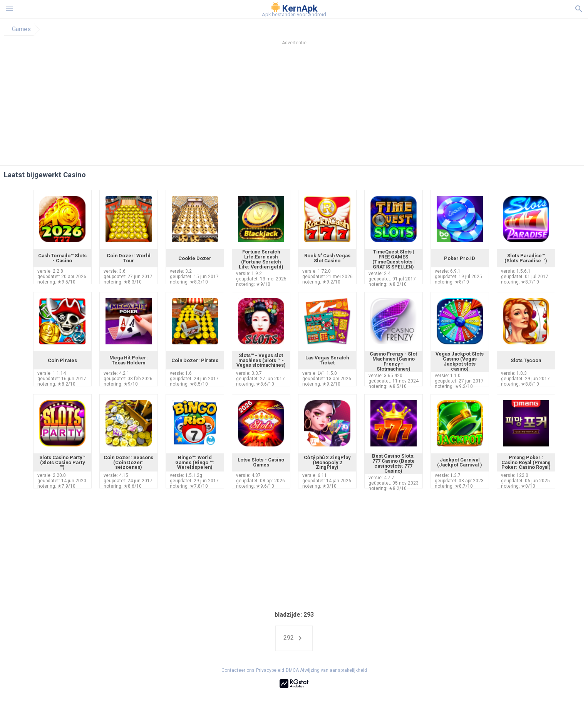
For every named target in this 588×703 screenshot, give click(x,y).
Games (21, 29)
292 (294, 638)
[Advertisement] (341, 107)
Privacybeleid (270, 670)
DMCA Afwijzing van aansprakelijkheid (326, 670)
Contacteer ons (238, 670)
